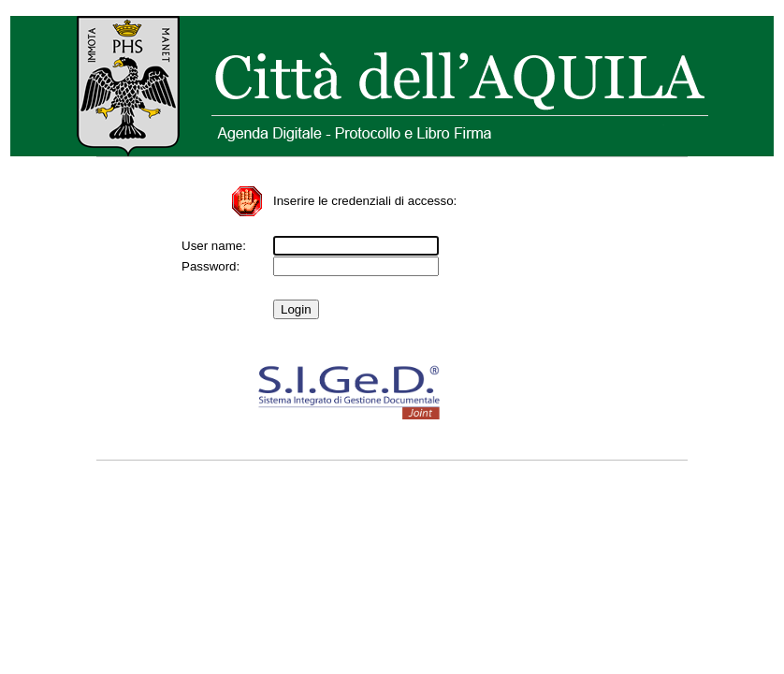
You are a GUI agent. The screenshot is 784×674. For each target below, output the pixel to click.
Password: (211, 266)
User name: (214, 246)
